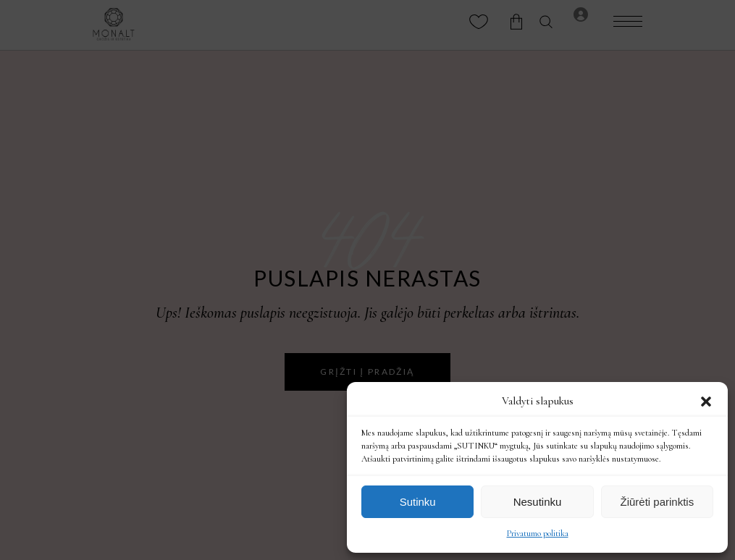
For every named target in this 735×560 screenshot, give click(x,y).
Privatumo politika (538, 533)
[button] (706, 402)
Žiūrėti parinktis (657, 502)
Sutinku (418, 502)
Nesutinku (538, 502)
